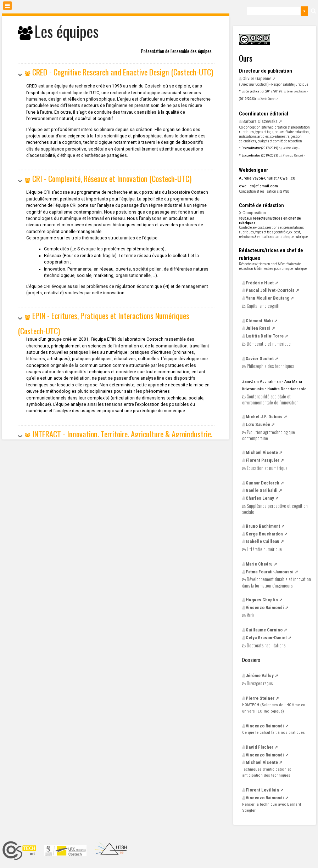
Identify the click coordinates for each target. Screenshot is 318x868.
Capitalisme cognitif (264, 306)
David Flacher (260, 747)
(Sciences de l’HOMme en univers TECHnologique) (274, 708)
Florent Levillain (262, 790)
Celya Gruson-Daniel (266, 638)
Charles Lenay (260, 498)
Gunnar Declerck (263, 483)
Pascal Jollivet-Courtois (270, 290)
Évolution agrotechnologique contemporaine (269, 435)
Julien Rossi (258, 328)
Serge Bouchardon (296, 91)
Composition (254, 213)
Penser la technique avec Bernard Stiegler (272, 807)
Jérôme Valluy (290, 148)
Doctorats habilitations (266, 645)
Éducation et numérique (267, 468)
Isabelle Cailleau (263, 541)
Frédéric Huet (260, 283)
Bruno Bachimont (263, 526)
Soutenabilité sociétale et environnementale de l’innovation (270, 399)
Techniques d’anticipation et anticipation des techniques (266, 772)
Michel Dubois (264, 417)
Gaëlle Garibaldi (262, 490)
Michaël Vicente (262, 452)
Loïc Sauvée (258, 424)
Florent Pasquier (263, 460)
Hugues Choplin (262, 600)
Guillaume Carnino (264, 630)
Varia (251, 615)
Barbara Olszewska (260, 121)
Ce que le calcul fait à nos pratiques (274, 732)
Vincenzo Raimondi (293, 155)
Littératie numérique (264, 549)
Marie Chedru (259, 564)
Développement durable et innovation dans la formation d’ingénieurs (277, 582)
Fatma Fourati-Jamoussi (270, 572)
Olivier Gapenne (257, 78)
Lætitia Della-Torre (265, 336)
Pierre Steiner (260, 698)
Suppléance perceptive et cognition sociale (275, 509)
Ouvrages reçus (260, 683)
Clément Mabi (259, 321)
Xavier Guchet (268, 99)
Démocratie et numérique (269, 344)
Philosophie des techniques (270, 366)
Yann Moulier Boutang (267, 298)
